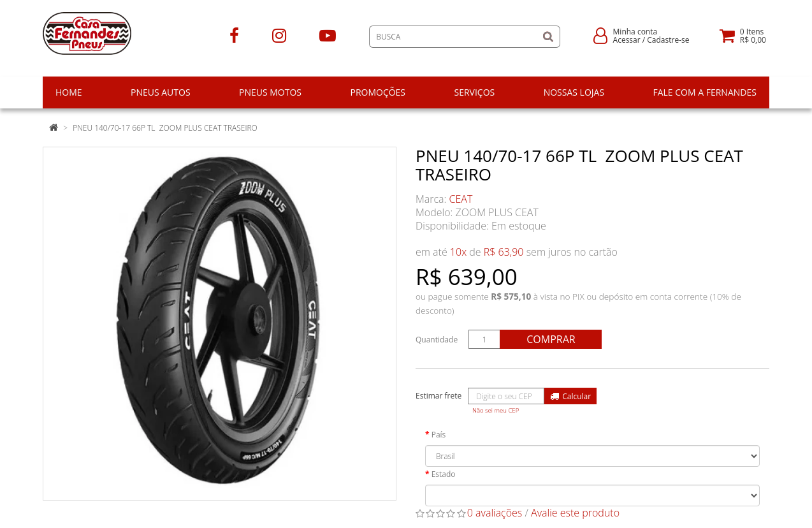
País (439, 435)
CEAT (461, 199)
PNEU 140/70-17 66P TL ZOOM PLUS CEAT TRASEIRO (165, 128)
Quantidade (437, 340)
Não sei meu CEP (496, 410)
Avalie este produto (575, 513)
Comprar (551, 339)
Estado (444, 474)
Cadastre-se (668, 40)
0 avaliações (495, 513)
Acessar (627, 40)
